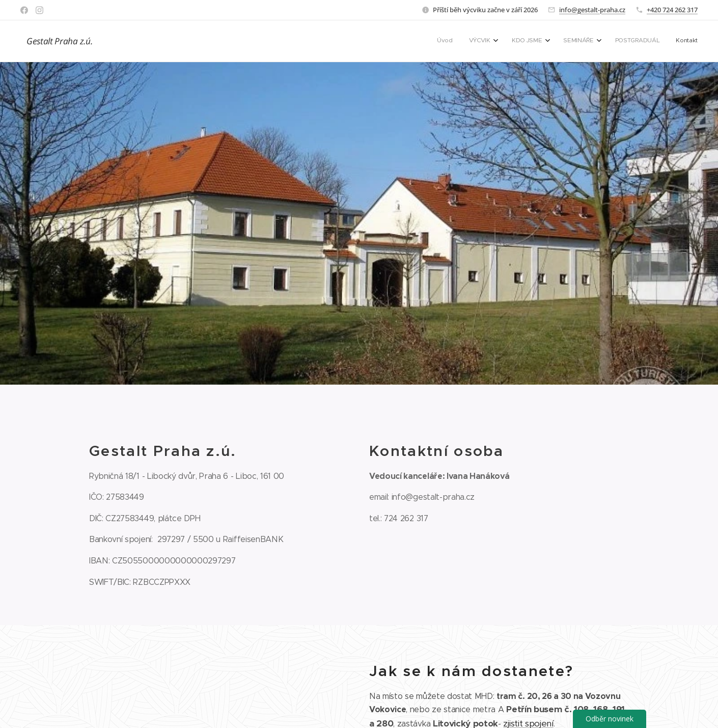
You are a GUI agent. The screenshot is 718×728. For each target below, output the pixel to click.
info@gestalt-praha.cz (592, 10)
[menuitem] (604, 41)
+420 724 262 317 (672, 10)
